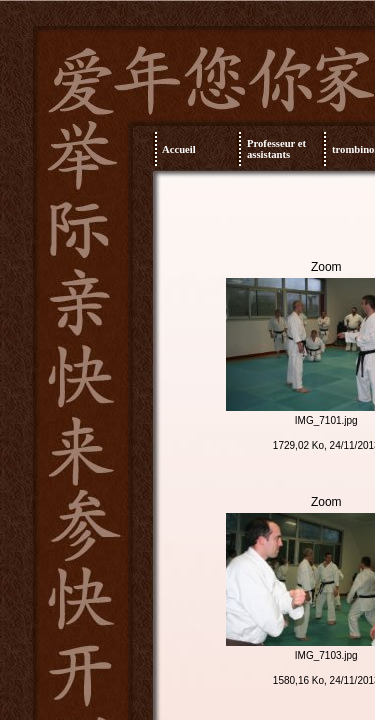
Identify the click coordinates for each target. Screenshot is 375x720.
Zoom (326, 267)
